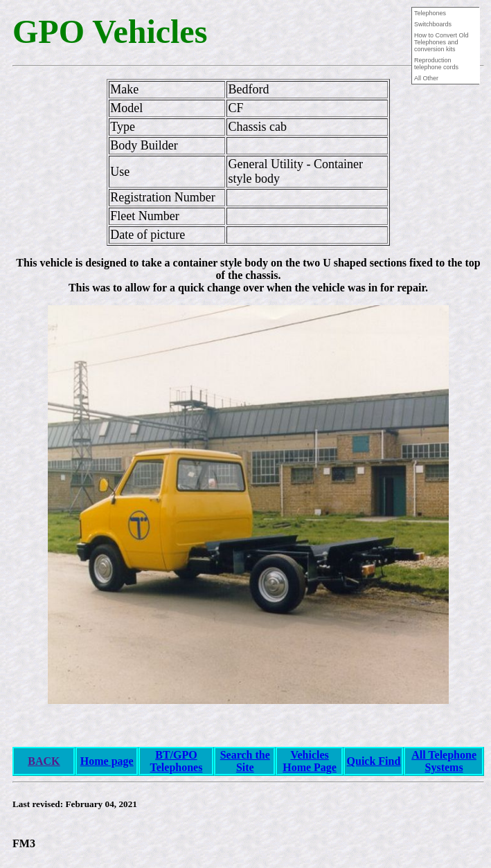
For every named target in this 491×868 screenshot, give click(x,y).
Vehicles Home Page (310, 761)
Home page (107, 761)
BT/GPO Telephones (177, 761)
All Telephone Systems (444, 761)
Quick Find (374, 761)
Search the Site (245, 761)
